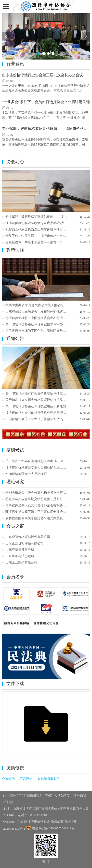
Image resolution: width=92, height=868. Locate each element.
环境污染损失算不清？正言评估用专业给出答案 (39, 512)
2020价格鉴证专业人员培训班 (26, 474)
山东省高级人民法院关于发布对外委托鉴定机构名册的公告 (47, 312)
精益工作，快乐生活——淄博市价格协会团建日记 (40, 236)
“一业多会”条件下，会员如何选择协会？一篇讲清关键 (46, 102)
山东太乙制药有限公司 (21, 562)
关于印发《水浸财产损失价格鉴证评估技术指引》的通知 (45, 393)
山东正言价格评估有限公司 (25, 543)
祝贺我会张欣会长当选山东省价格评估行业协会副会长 (44, 229)
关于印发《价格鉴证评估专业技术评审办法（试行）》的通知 (48, 324)
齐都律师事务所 (48, 779)
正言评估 (26, 779)
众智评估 (8, 779)
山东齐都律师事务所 (20, 550)
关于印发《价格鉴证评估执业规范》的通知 (36, 406)
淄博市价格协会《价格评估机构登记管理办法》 (39, 413)
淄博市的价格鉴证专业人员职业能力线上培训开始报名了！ (47, 467)
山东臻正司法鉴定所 (20, 556)
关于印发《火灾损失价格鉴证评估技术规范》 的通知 (42, 400)
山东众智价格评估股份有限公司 (28, 537)
